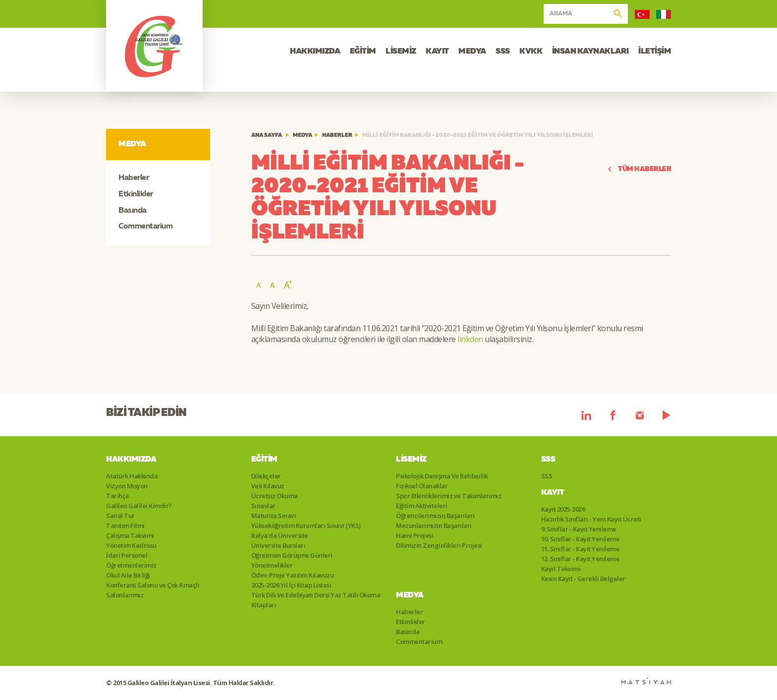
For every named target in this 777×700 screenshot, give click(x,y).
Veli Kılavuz (268, 486)
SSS (503, 52)
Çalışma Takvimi (130, 535)
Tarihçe (118, 496)
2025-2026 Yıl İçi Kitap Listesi (291, 585)
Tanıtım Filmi (125, 525)
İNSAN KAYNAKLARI (590, 52)
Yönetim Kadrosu (131, 545)
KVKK (531, 52)
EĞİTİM (363, 52)
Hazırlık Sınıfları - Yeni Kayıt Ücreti (591, 519)
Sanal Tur (120, 516)
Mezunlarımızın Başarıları (434, 525)
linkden (470, 339)
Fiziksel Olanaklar (422, 486)
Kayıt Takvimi (561, 569)
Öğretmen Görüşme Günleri (292, 555)
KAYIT (437, 52)
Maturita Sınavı (274, 516)
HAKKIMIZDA (315, 52)
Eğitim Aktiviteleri (422, 506)
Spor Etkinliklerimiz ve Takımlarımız (448, 496)
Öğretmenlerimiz (131, 565)
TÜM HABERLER (639, 169)
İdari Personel (127, 555)
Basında (133, 211)
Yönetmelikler (272, 565)
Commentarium (145, 227)
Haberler (134, 178)
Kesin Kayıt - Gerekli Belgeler (583, 579)
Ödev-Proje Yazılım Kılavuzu (293, 575)
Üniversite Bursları (278, 545)
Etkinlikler (136, 194)
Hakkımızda (131, 460)
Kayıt (553, 493)
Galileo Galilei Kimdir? (139, 506)
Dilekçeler (266, 476)
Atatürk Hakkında (132, 476)
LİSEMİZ (401, 52)
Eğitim (264, 460)
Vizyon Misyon (127, 486)
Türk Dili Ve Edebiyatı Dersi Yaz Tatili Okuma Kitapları (316, 600)
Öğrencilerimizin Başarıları (435, 516)
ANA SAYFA (267, 136)
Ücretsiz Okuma (275, 496)
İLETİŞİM (655, 52)
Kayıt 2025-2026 (563, 509)
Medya (303, 136)
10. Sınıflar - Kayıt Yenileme (581, 539)
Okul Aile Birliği (128, 575)
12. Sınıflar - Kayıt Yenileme (581, 559)
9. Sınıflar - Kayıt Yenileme (579, 529)
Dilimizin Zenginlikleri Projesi (439, 545)
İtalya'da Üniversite (280, 535)
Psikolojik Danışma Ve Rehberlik (442, 476)
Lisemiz (411, 460)
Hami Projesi (415, 535)
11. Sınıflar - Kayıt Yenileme (581, 549)
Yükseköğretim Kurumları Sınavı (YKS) (306, 525)
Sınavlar (263, 506)
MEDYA (472, 52)
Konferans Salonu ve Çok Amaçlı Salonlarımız (153, 590)
